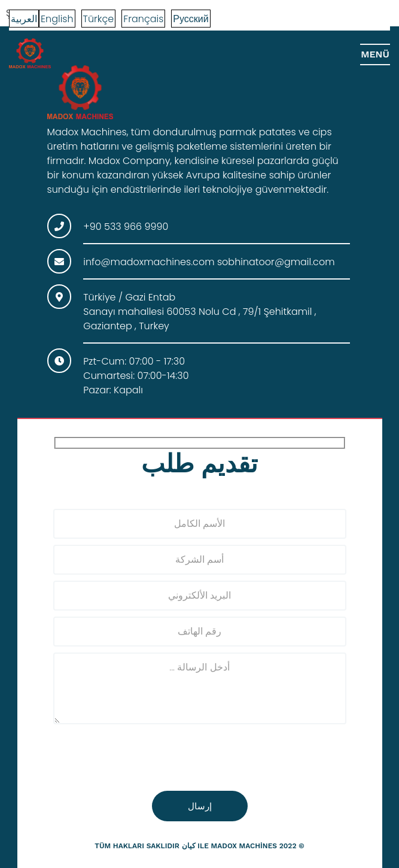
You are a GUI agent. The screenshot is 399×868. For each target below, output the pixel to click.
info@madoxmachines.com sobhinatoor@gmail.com (209, 262)
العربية (24, 19)
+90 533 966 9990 (126, 227)
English (57, 19)
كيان (189, 846)
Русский (191, 19)
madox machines (244, 846)
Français (143, 19)
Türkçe (99, 19)
